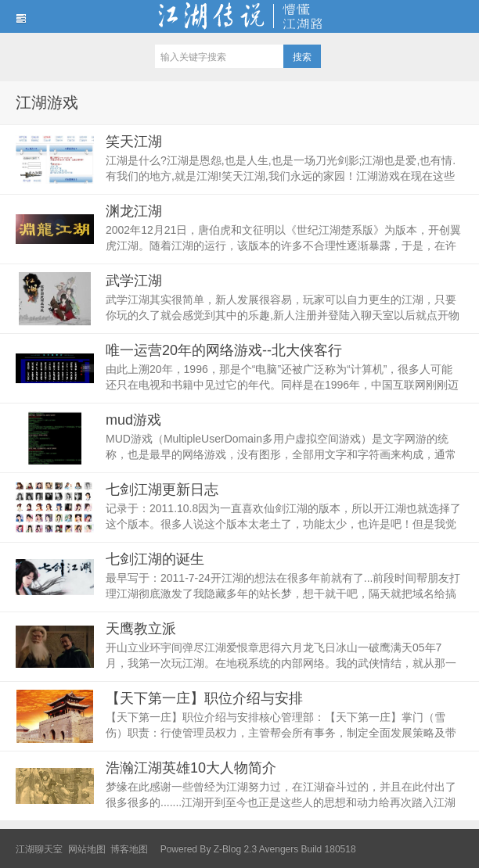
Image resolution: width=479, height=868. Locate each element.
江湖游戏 (47, 102)
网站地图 (87, 849)
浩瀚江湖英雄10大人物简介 (191, 768)
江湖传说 (239, 16)
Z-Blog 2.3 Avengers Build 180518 (285, 849)
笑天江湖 (134, 142)
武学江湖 (134, 281)
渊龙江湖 (134, 211)
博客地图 (129, 849)
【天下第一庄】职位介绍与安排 (204, 698)
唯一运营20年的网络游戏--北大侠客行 (224, 350)
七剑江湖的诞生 (155, 559)
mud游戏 (133, 420)
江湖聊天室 (39, 849)
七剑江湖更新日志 (162, 490)
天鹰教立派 (141, 629)
